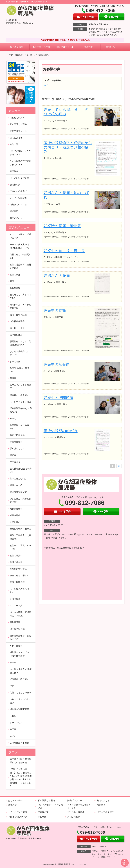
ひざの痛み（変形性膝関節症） (20, 500)
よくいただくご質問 (19, 178)
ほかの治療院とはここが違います (20, 153)
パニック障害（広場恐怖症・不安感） (20, 614)
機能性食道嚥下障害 (19, 709)
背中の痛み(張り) (18, 479)
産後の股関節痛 (17, 582)
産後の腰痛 (15, 275)
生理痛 (13, 729)
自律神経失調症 (17, 321)
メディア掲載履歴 (18, 198)
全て (46, 85)
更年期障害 (15, 622)
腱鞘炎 (13, 455)
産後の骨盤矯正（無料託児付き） (20, 266)
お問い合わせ (112, 47)
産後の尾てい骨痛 (18, 569)
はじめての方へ (18, 47)
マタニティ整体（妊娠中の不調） (20, 236)
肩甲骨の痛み (16, 335)
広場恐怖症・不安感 (19, 743)
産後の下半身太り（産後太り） (20, 537)
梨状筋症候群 (16, 509)
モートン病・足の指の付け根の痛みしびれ (20, 246)
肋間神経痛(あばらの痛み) (21, 470)
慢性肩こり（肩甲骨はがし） (20, 296)
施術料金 (89, 47)
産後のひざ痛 (16, 562)
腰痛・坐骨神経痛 (18, 315)
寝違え (13, 418)
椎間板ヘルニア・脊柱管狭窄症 (20, 306)
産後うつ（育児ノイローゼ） (20, 547)
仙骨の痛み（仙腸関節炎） (20, 256)
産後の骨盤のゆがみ (61, 431)
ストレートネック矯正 (20, 402)
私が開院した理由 (41, 47)
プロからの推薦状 (18, 191)
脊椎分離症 (15, 515)
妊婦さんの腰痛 (57, 276)
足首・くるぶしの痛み (20, 693)
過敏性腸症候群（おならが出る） (20, 637)
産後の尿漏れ (16, 556)
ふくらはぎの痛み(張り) (20, 591)
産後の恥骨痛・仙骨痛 (20, 529)
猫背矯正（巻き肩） (19, 395)
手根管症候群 (16, 442)
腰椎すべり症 (16, 485)
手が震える (15, 462)
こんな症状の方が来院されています (20, 163)
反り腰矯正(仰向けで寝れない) (21, 410)
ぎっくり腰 (15, 362)
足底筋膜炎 (15, 599)
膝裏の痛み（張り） (19, 575)
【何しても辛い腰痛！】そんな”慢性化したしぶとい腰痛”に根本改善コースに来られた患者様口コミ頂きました (21, 778)
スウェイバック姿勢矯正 (20, 387)
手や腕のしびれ (17, 449)
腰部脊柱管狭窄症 (18, 492)
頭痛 (12, 281)
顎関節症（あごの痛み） (19, 427)
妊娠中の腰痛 (55, 310)
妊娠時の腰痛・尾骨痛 (62, 226)
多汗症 (13, 662)
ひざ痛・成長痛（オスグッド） (20, 353)
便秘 (12, 686)
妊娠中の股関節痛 (58, 398)
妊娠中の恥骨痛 (57, 364)
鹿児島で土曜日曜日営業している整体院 (20, 761)
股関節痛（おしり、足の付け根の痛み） (20, 343)
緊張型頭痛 (15, 288)
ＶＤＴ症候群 (16, 646)
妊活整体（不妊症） (19, 679)
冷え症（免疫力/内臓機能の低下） (21, 671)
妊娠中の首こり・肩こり (64, 251)
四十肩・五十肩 (17, 328)
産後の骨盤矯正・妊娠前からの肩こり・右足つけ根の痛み (68, 147)
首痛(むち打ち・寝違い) (20, 370)
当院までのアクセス (19, 204)
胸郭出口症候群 (17, 435)
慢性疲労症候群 (17, 629)
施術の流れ (15, 144)
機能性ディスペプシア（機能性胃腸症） (20, 654)
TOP (11, 55)
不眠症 (13, 716)
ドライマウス (16, 723)
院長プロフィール (65, 47)
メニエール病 (16, 606)
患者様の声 (15, 185)
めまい (13, 736)
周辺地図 (14, 211)
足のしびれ (15, 522)
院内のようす (16, 138)
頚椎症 (13, 378)
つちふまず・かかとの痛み (20, 701)
